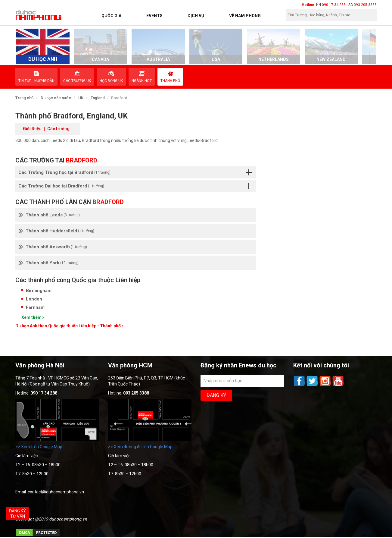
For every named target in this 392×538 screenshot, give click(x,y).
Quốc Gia (111, 16)
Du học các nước (56, 98)
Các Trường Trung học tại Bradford (135, 172)
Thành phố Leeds (49, 215)
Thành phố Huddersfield (56, 231)
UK (81, 98)
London (34, 299)
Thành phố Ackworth (53, 247)
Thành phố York (48, 263)
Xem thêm (33, 317)
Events (154, 16)
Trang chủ (24, 98)
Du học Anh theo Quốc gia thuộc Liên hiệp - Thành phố (69, 326)
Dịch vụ (196, 16)
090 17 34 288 (334, 5)
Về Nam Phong (245, 16)
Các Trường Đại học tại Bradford (135, 186)
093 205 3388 (365, 5)
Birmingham (39, 291)
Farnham (35, 307)
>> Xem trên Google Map (39, 447)
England (98, 98)
